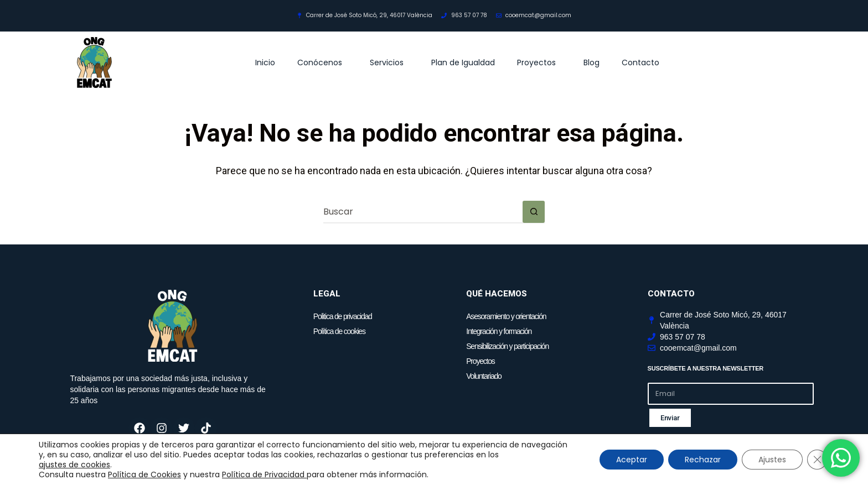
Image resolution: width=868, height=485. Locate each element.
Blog (591, 62)
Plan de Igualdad (463, 62)
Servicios (389, 62)
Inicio (265, 62)
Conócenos (322, 62)
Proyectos (539, 62)
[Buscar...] (423, 212)
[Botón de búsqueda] (534, 212)
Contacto (640, 62)
